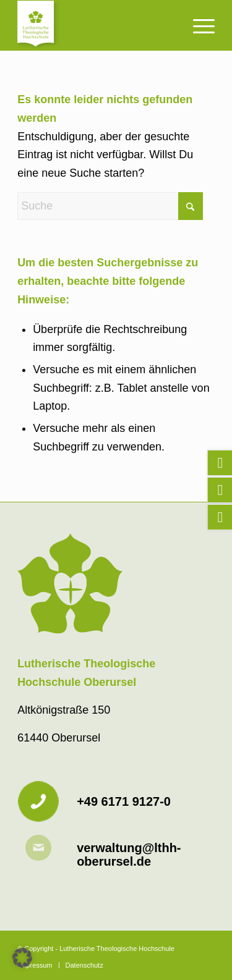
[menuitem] (198, 25)
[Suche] (110, 206)
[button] (22, 958)
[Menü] (198, 25)
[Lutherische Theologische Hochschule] (96, 25)
